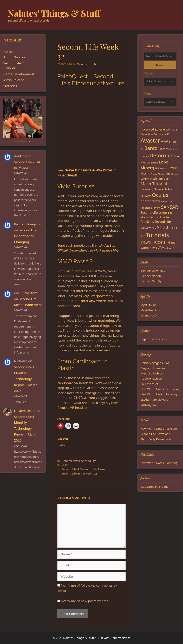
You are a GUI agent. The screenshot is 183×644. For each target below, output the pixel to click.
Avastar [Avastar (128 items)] (150, 140)
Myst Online (149, 305)
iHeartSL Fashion (152, 373)
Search (160, 65)
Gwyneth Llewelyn (153, 368)
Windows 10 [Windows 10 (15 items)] (169, 248)
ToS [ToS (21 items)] (143, 236)
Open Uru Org (150, 315)
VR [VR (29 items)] (160, 248)
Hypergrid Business (154, 339)
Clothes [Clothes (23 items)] (164, 149)
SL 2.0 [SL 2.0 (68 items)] (163, 227)
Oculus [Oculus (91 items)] (160, 195)
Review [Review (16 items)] (156, 208)
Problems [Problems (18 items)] (146, 208)
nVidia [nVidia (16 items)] (148, 196)
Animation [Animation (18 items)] (147, 134)
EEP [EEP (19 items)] (157, 168)
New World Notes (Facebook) (160, 389)
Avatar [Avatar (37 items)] (166, 141)
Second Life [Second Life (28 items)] (149, 212)
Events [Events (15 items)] (163, 168)
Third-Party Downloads (156, 439)
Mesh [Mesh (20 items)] (154, 179)
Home (8, 51)
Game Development (19, 74)
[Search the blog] (160, 56)
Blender (9, 68)
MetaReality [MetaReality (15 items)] (147, 189)
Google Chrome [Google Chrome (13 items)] (158, 174)
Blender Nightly (151, 281)
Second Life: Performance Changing (26, 236)
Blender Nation (151, 276)
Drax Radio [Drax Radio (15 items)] (153, 163)
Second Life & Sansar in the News (83, 469)
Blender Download (153, 271)
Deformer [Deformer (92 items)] (161, 155)
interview (88, 301)
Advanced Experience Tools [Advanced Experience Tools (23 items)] (159, 129)
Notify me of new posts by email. (86, 601)
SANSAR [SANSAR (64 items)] (170, 207)
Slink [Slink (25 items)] (174, 228)
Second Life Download (155, 434)
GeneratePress (120, 638)
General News (71, 461)
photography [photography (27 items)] (150, 201)
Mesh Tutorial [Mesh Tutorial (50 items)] (154, 184)
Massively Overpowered (92, 296)
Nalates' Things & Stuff (54, 13)
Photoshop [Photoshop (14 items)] (166, 201)
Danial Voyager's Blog (155, 363)
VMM (65, 465)
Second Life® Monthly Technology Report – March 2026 (26, 379)
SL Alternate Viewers (154, 399)
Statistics (10, 86)
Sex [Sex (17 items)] (154, 228)
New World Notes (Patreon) (159, 394)
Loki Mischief (149, 384)
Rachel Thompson (28, 224)
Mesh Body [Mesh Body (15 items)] (163, 179)
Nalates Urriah (25, 411)
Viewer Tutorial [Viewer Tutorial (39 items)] (154, 242)
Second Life (89, 461)
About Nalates (14, 57)
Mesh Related (14, 80)
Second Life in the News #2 (79, 473)
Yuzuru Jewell (149, 405)
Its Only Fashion (151, 379)
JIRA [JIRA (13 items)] (168, 174)
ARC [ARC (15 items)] (167, 134)
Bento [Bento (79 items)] (151, 148)
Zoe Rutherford (26, 293)
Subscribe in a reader (155, 487)
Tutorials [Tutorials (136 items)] (157, 235)
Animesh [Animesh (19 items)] (159, 134)
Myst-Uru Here (150, 310)
